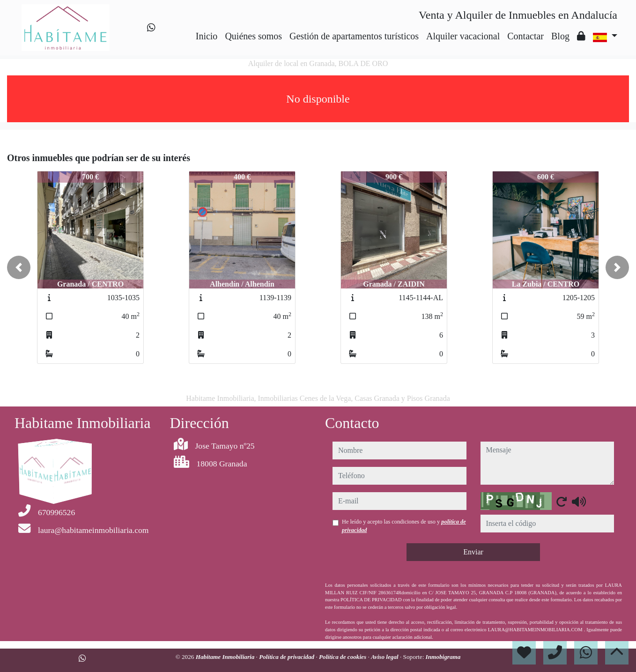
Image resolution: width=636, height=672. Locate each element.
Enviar (473, 552)
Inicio (207, 36)
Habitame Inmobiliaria (226, 657)
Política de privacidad (287, 657)
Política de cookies (343, 657)
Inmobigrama (443, 657)
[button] (19, 267)
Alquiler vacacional (463, 36)
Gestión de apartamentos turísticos (354, 36)
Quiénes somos (253, 36)
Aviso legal (385, 657)
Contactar (525, 36)
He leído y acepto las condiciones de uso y (404, 526)
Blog (560, 36)
